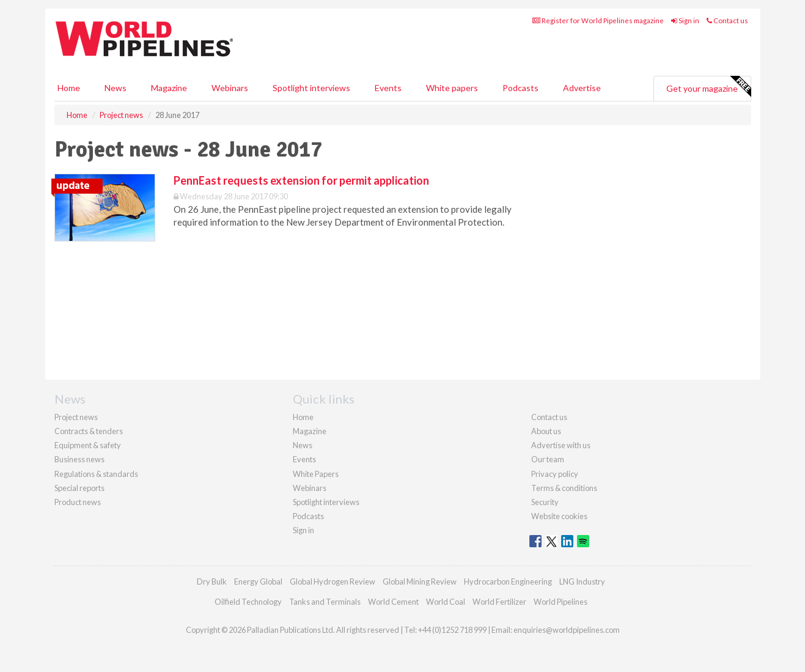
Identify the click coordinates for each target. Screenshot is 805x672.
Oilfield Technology (248, 602)
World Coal (446, 602)
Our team (548, 459)
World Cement (393, 602)
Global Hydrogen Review (333, 582)
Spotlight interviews (311, 88)
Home (69, 88)
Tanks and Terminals (325, 602)
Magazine (169, 88)
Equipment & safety (88, 445)
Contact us (727, 20)
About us (546, 431)
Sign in (685, 20)
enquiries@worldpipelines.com (567, 630)
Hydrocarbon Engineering (508, 582)
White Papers (316, 474)
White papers (452, 88)
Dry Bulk (212, 582)
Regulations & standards (96, 474)
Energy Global (258, 582)
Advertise (582, 88)
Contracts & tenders (89, 431)
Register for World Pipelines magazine (598, 20)
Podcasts (520, 88)
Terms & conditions (564, 488)
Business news (79, 459)
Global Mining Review (420, 582)
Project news (76, 417)
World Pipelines (561, 602)
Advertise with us (561, 445)
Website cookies (559, 516)
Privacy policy (555, 474)
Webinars (230, 88)
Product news (78, 502)
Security (545, 502)
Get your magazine (708, 87)
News (303, 445)
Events (388, 88)
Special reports (79, 488)
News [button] (116, 88)
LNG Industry (582, 582)
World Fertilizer (499, 602)
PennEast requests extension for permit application (301, 180)
